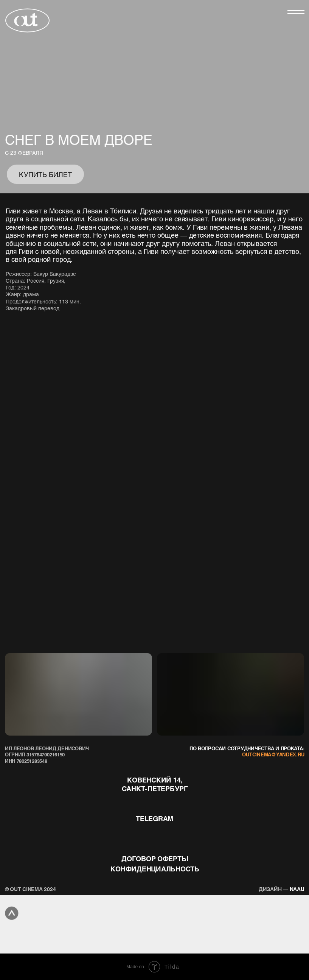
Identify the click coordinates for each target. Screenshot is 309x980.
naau (282, 889)
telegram (154, 818)
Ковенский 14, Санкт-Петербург (155, 784)
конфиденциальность (155, 869)
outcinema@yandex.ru (273, 754)
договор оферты (155, 858)
